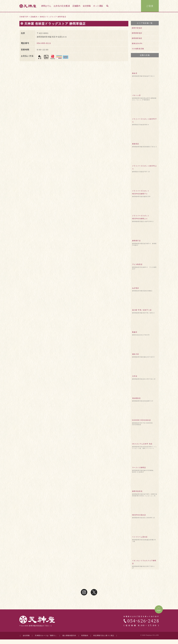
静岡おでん (46, 6)
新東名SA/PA (137, 43)
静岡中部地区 (137, 28)
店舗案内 (76, 6)
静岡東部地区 (137, 38)
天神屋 (28, 6)
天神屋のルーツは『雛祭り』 (46, 636)
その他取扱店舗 (138, 49)
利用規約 (85, 636)
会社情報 (87, 6)
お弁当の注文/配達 (62, 6)
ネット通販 (98, 6)
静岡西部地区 (137, 33)
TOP (159, 610)
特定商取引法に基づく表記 (104, 636)
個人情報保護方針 (69, 636)
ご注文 (150, 6)
